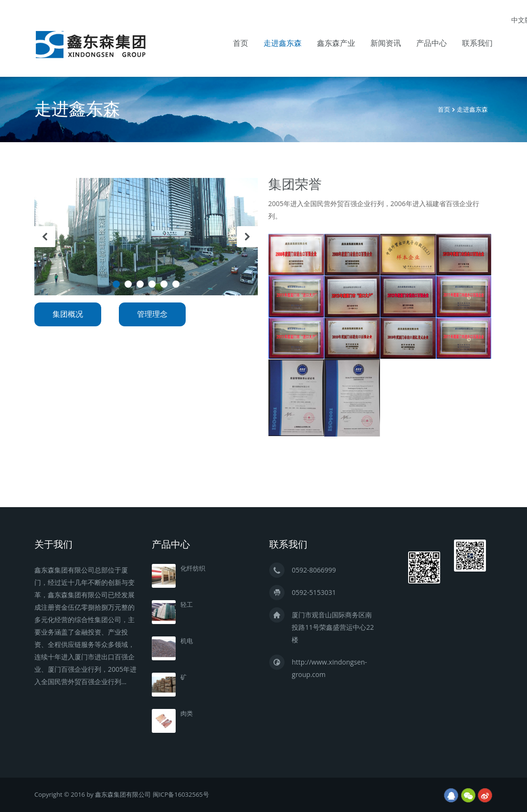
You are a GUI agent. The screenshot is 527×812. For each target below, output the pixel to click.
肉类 (187, 713)
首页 (241, 43)
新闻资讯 (386, 43)
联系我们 (477, 43)
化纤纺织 (193, 568)
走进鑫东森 (283, 43)
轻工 (187, 605)
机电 (187, 641)
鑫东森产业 (336, 43)
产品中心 (432, 43)
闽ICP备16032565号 (181, 794)
